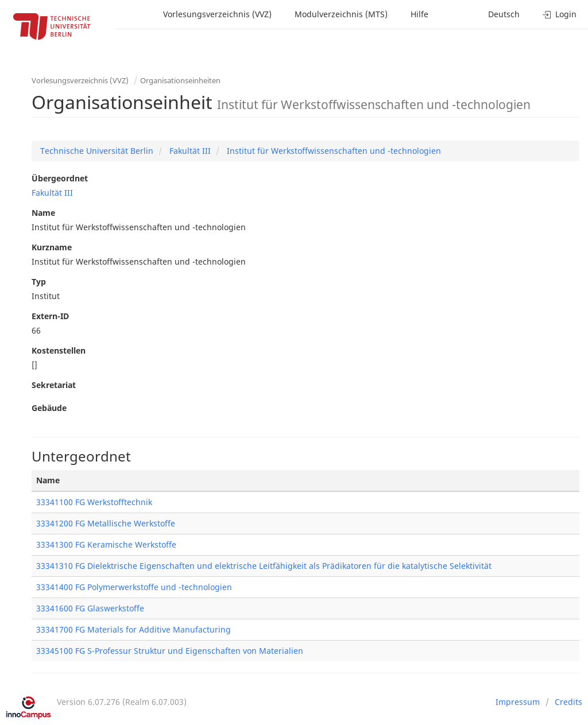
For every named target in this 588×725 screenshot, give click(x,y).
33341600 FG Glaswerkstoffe (90, 608)
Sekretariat (54, 385)
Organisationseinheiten (180, 80)
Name (43, 213)
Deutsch (504, 14)
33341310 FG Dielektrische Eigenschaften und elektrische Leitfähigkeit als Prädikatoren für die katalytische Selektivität (264, 566)
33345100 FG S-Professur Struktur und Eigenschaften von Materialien (170, 651)
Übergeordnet (60, 178)
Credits (568, 702)
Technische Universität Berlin (97, 151)
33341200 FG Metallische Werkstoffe (106, 523)
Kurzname (52, 247)
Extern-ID (50, 316)
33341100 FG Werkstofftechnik (94, 502)
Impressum (518, 702)
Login (560, 14)
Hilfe (419, 14)
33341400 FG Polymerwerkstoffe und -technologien (134, 587)
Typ (39, 282)
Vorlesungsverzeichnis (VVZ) (217, 14)
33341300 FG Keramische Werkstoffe (106, 544)
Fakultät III (189, 151)
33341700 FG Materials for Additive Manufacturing (134, 629)
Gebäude (49, 408)
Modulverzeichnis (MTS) (341, 14)
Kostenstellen (59, 350)
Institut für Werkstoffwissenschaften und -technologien (333, 151)
